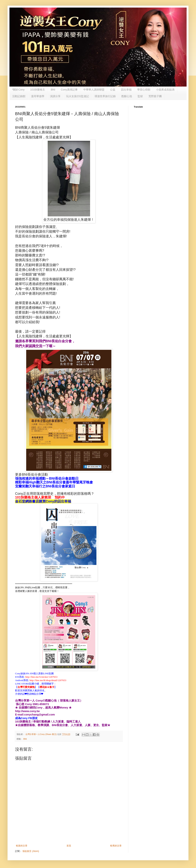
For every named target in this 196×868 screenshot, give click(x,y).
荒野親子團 (155, 96)
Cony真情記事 (69, 90)
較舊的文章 (116, 846)
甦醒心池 (127, 96)
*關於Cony (18, 90)
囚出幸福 (126, 90)
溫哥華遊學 (38, 96)
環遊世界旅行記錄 (105, 96)
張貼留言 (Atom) (31, 851)
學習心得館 (144, 90)
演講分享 (55, 96)
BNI (53, 90)
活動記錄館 (19, 96)
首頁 (69, 846)
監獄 (140, 96)
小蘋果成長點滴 (165, 90)
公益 (113, 90)
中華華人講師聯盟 (94, 90)
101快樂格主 (38, 90)
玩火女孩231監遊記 (78, 96)
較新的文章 (22, 846)
